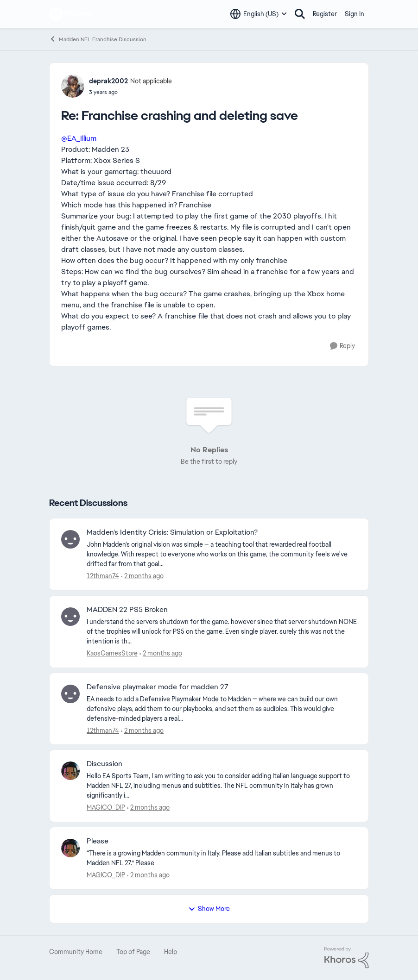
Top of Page (133, 952)
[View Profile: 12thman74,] (70, 539)
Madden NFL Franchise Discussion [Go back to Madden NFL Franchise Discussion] (98, 39)
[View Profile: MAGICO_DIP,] (70, 771)
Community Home (76, 952)
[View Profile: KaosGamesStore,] (70, 617)
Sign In (355, 14)
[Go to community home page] (70, 14)
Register (325, 14)
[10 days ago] (148, 808)
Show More (209, 909)
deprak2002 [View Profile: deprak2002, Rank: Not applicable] (108, 81)
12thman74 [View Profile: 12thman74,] (103, 576)
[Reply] (342, 346)
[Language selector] (259, 14)
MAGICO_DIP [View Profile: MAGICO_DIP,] (106, 807)
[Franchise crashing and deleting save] (130, 92)
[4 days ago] (142, 576)
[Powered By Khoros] (347, 958)
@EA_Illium (79, 138)
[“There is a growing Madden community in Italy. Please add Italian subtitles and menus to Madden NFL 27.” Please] (222, 858)
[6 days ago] (142, 730)
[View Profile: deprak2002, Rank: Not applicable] (73, 86)
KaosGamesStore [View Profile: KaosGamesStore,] (112, 653)
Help (171, 952)
